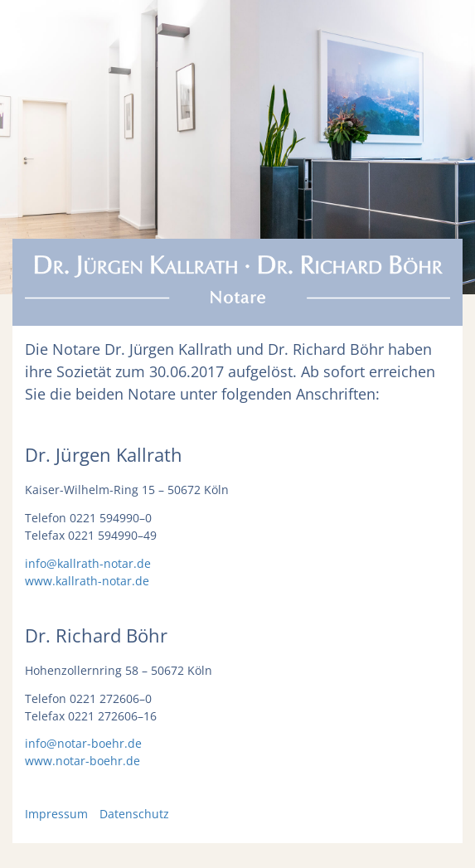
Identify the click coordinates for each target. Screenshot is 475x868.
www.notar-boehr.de (82, 761)
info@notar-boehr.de (83, 743)
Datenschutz (134, 814)
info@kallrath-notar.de (88, 563)
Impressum (56, 814)
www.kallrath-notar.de (87, 581)
